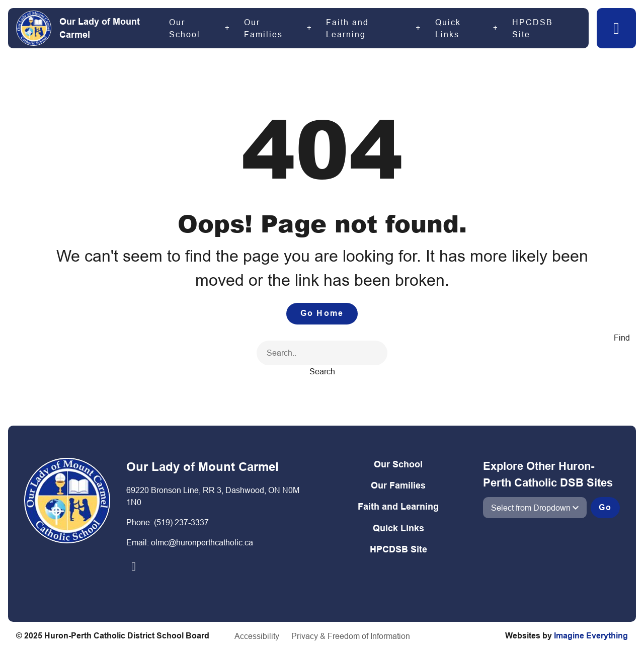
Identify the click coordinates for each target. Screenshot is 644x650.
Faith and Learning (347, 28)
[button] (616, 28)
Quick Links (448, 28)
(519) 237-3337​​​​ (181, 522)
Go (605, 507)
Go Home (322, 313)
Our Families (263, 28)
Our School (185, 28)
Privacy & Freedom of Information (351, 636)
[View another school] (535, 508)
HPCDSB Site (533, 28)
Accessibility (257, 636)
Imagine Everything (591, 636)
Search (322, 371)
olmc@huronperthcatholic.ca (202, 542)
